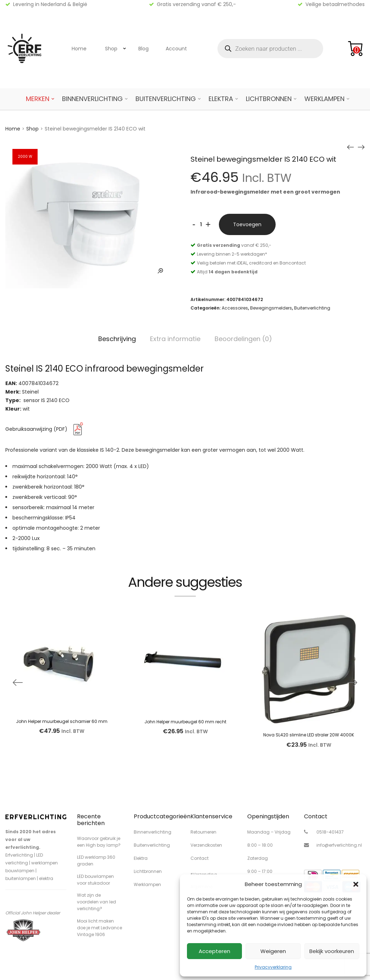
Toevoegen (247, 224)
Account (176, 49)
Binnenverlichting (92, 99)
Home (79, 49)
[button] (356, 884)
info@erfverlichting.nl (339, 845)
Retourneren (203, 832)
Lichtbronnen (269, 99)
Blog (143, 49)
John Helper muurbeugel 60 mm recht (185, 722)
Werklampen (324, 99)
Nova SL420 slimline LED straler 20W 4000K (309, 735)
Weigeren (273, 951)
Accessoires (235, 308)
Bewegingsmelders (271, 308)
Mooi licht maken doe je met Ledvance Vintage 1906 (100, 928)
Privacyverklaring (273, 967)
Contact (200, 858)
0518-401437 (330, 832)
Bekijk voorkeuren (332, 951)
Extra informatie (175, 339)
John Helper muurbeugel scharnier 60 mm (62, 721)
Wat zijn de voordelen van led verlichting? (96, 902)
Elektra (221, 99)
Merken (38, 99)
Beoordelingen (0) (243, 339)
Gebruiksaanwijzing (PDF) (46, 429)
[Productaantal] (201, 224)
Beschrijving (117, 339)
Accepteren (214, 951)
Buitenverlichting (166, 99)
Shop (111, 49)
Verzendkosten (206, 845)
